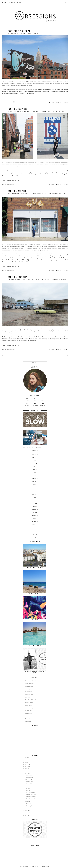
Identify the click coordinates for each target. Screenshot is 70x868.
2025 (27, 758)
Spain (35, 466)
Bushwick (11, 33)
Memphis (8, 162)
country (10, 111)
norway (35, 519)
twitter (35, 399)
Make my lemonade (30, 689)
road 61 (44, 111)
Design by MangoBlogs (43, 866)
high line (17, 33)
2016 (26, 773)
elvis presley (36, 194)
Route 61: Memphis (17, 191)
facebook (43, 399)
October (29, 779)
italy (35, 500)
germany (35, 494)
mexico (35, 513)
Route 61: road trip (17, 277)
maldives (35, 510)
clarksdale (24, 280)
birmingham (17, 280)
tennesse (41, 195)
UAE (35, 473)
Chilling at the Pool (35, 646)
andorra (35, 479)
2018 (26, 769)
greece (35, 497)
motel (60, 194)
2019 (26, 767)
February (29, 806)
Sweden (35, 470)
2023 (27, 762)
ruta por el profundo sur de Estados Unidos (24, 90)
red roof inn (12, 195)
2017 (26, 771)
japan (35, 503)
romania (35, 525)
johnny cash (23, 111)
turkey (35, 537)
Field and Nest (29, 686)
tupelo (9, 281)
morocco (35, 516)
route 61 (55, 111)
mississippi (43, 280)
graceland (43, 194)
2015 (26, 811)
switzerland (35, 531)
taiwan (35, 534)
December (29, 775)
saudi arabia (35, 528)
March (28, 804)
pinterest (27, 405)
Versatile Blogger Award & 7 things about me (35, 672)
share (65, 102)
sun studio (35, 195)
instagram (35, 405)
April (28, 801)
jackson (37, 280)
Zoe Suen (28, 697)
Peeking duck (29, 692)
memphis (56, 194)
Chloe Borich (29, 705)
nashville (39, 111)
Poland (35, 463)
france (35, 491)
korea (35, 506)
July (27, 786)
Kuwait (35, 460)
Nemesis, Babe (29, 694)
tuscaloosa (14, 281)
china (35, 485)
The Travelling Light (30, 708)
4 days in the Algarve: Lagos (35, 594)
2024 (27, 760)
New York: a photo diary (20, 31)
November (29, 777)
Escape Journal (29, 703)
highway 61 (16, 111)
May (28, 790)
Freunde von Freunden (31, 681)
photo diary (29, 33)
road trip (50, 111)
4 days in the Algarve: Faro (35, 567)
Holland (35, 457)
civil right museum (19, 194)
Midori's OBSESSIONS (34, 2)
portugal (35, 522)
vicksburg (24, 281)
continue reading (11, 98)
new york (22, 33)
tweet (58, 102)
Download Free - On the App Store (35, 439)
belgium (35, 482)
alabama (10, 280)
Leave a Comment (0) (9, 102)
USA (38, 33)
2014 (26, 813)
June (28, 788)
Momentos (28, 719)
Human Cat (28, 716)
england (35, 488)
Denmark (35, 454)
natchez (49, 280)
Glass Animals (35, 620)
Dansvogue (28, 721)
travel (35, 33)
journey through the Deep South (16, 82)
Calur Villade (29, 713)
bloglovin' (43, 405)
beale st (10, 194)
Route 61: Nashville (18, 109)
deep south (28, 194)
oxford (54, 280)
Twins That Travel (30, 684)
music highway (31, 111)
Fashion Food (29, 711)
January (28, 808)
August (28, 784)
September (29, 782)
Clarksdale (9, 244)
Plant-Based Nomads (31, 700)
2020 (27, 764)
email (52, 102)
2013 (26, 815)
